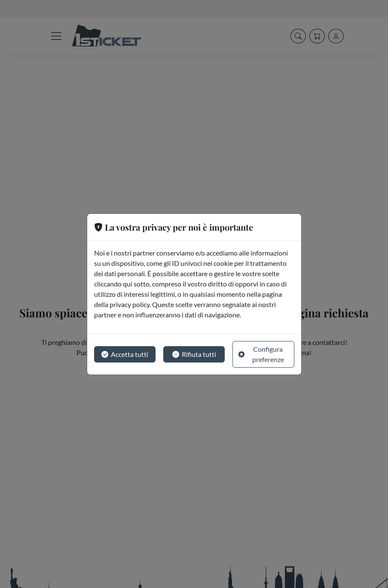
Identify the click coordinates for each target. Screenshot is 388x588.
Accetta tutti (125, 354)
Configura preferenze (261, 354)
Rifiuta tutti (194, 354)
